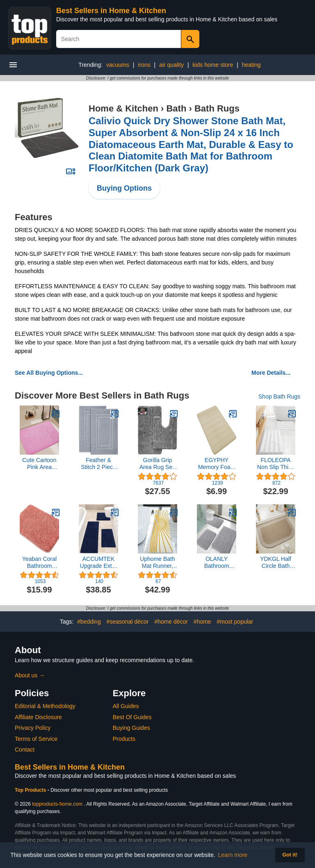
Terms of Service (36, 739)
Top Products (31, 790)
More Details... (271, 373)
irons (144, 65)
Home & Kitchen (123, 108)
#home (202, 622)
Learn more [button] (233, 855)
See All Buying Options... (49, 373)
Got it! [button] (290, 855)
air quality (171, 65)
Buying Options (124, 188)
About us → (30, 675)
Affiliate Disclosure (38, 717)
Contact (25, 750)
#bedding (89, 622)
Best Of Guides (132, 717)
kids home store (213, 65)
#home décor (171, 622)
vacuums (118, 65)
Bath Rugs (217, 108)
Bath (176, 108)
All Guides (126, 706)
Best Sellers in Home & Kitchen (111, 11)
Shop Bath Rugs (279, 396)
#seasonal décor (128, 622)
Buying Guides (131, 728)
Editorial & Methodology (45, 706)
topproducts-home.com (57, 804)
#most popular (235, 622)
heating (251, 65)
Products (124, 739)
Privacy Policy (33, 728)
